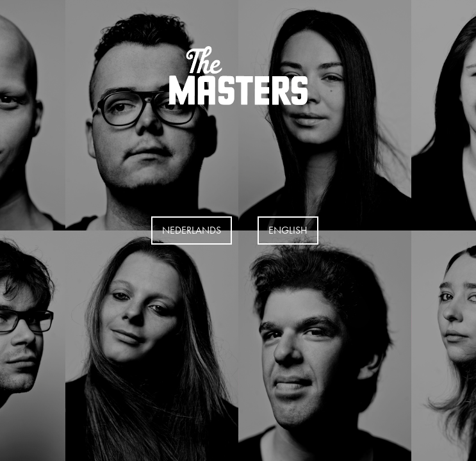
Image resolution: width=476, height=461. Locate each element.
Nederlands (192, 230)
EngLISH (288, 230)
